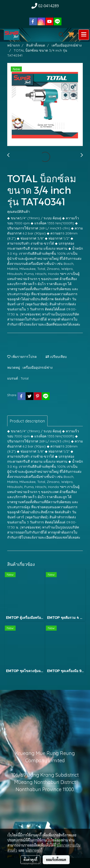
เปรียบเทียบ (56, 357)
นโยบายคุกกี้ (34, 850)
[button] (60, 35)
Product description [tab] (27, 421)
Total (25, 378)
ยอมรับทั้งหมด (56, 860)
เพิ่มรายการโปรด (22, 357)
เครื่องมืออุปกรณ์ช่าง (38, 367)
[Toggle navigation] (84, 35)
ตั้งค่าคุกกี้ (30, 860)
